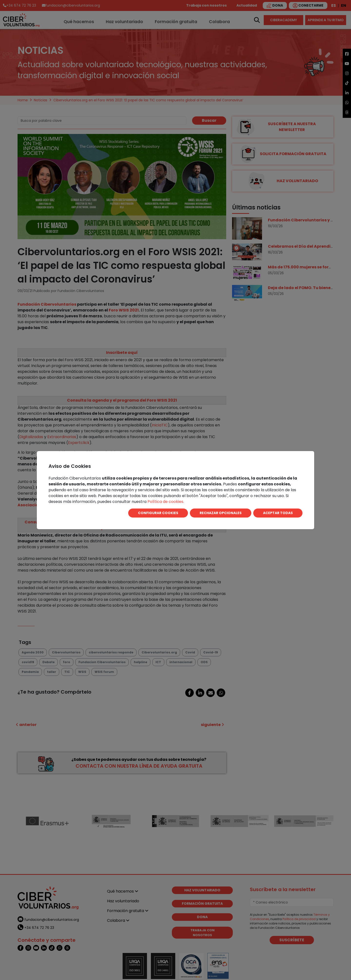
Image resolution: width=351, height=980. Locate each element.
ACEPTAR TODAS (278, 513)
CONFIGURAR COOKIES (158, 513)
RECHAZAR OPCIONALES (221, 513)
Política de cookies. (166, 502)
